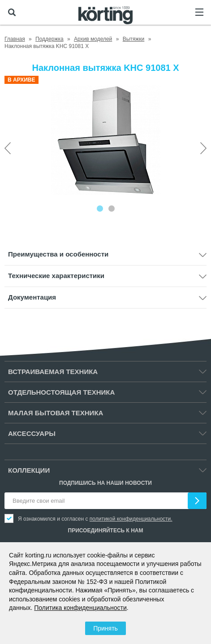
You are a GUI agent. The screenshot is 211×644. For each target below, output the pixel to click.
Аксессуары (32, 433)
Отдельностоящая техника (61, 392)
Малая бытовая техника (56, 413)
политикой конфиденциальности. (131, 519)
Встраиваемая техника (53, 372)
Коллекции (29, 470)
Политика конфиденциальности (80, 608)
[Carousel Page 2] (112, 209)
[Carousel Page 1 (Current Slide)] (100, 209)
